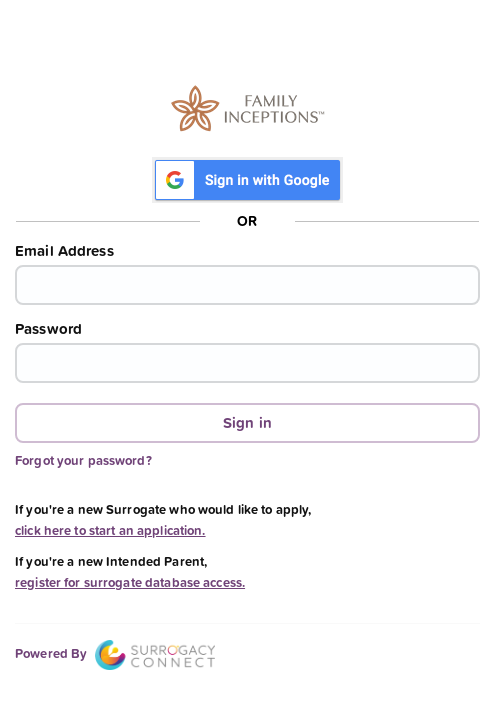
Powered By (115, 653)
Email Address (64, 251)
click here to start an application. (110, 530)
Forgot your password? (83, 460)
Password (48, 329)
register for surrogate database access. (130, 582)
